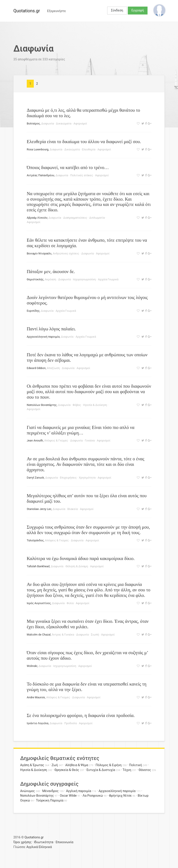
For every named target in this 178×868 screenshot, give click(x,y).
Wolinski (32, 666)
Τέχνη (127, 770)
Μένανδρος (51, 791)
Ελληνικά (45, 847)
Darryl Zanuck (35, 478)
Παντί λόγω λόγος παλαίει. (51, 329)
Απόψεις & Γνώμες (56, 440)
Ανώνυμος (28, 791)
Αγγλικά (32, 847)
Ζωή (55, 765)
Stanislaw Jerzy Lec (39, 509)
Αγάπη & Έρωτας (32, 765)
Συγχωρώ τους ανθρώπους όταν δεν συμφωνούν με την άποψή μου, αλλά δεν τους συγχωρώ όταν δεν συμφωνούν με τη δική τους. (88, 530)
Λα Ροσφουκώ (93, 796)
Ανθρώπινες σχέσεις (66, 253)
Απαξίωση (53, 368)
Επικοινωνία (65, 842)
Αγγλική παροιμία (79, 791)
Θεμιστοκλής (35, 279)
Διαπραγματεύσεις (75, 218)
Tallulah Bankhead (38, 566)
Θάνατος (145, 770)
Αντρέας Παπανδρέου (41, 175)
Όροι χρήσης (22, 842)
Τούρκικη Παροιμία (50, 800)
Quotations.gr (27, 11)
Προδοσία (70, 723)
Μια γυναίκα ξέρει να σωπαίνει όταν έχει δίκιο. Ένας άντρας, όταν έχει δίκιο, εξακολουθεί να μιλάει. (88, 624)
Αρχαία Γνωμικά (108, 279)
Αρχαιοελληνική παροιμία (43, 337)
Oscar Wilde (68, 796)
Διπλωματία (97, 218)
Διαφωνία (47, 123)
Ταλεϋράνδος (35, 540)
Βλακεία (73, 509)
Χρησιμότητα (87, 478)
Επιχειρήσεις (68, 478)
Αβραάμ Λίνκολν (37, 218)
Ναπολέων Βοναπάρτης (42, 405)
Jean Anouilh (35, 440)
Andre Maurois (36, 697)
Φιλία (70, 603)
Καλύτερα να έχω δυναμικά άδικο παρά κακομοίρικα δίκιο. (81, 558)
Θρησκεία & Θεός (67, 770)
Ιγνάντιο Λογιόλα (38, 723)
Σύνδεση (117, 10)
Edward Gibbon (36, 368)
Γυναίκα (90, 440)
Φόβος (77, 405)
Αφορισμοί (80, 123)
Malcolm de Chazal (39, 635)
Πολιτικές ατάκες (82, 175)
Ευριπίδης (33, 311)
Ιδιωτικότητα (44, 842)
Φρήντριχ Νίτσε (120, 796)
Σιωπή (95, 635)
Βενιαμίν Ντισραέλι (39, 253)
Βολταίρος (33, 123)
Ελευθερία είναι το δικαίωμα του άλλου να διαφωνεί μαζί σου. (84, 141)
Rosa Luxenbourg (38, 149)
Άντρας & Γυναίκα (63, 635)
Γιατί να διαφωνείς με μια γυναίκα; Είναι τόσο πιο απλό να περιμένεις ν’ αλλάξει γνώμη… (81, 430)
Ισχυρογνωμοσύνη (85, 279)
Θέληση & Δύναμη (77, 566)
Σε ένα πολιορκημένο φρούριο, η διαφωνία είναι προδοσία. (81, 715)
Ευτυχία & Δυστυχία (101, 770)
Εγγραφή (138, 10)
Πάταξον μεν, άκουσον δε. (51, 271)
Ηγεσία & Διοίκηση (95, 405)
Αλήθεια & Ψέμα (77, 765)
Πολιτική (136, 765)
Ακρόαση (50, 279)
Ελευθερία (89, 149)
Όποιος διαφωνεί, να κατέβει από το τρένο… (68, 167)
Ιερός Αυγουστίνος (39, 603)
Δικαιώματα (64, 123)
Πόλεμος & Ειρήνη (109, 765)
